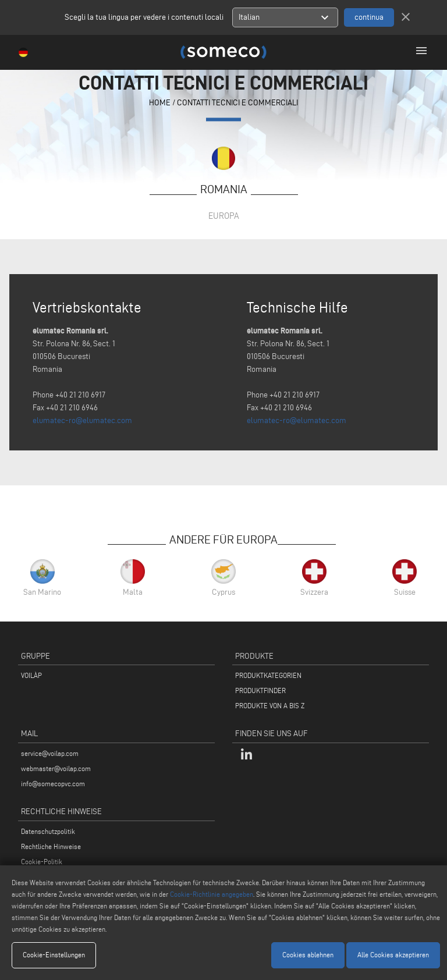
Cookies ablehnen (308, 955)
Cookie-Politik (42, 862)
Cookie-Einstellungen (54, 955)
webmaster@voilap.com (56, 768)
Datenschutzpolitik (48, 831)
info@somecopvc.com (53, 784)
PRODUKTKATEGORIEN (268, 675)
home (160, 103)
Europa (224, 216)
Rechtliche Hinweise (51, 846)
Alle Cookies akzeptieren (393, 955)
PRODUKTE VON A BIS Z (270, 706)
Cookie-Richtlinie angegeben (212, 894)
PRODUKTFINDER (260, 690)
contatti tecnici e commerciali (237, 103)
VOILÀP (31, 675)
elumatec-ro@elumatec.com (82, 420)
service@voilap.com (50, 753)
